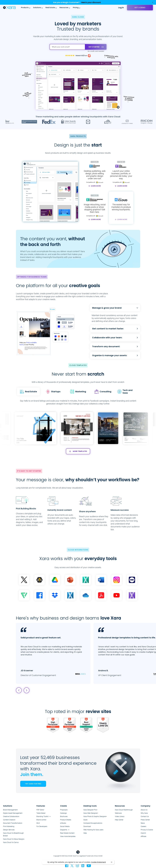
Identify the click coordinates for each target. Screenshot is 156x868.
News (143, 823)
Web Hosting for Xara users (93, 830)
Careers (143, 826)
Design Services (9, 830)
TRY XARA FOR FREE (33, 784)
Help (85, 833)
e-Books (63, 823)
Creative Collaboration (11, 816)
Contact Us (145, 816)
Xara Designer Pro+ (90, 810)
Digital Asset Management (13, 813)
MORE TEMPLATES (78, 451)
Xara (9, 8)
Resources (64, 8)
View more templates (68, 836)
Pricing (76, 8)
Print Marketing (9, 826)
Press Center (145, 820)
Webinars (118, 813)
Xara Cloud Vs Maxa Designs (14, 839)
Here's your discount (91, 2)
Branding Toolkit (42, 816)
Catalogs (63, 813)
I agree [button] (112, 862)
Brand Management (10, 810)
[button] (135, 428)
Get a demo (140, 8)
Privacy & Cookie (147, 830)
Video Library (120, 816)
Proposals (64, 810)
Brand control (41, 820)
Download (87, 826)
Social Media (65, 826)
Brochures (64, 816)
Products (25, 8)
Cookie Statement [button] (98, 862)
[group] (77, 428)
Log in (121, 8)
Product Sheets (66, 820)
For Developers (42, 826)
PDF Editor (40, 810)
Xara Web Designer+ (91, 813)
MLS (38, 823)
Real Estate (50, 8)
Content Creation (9, 820)
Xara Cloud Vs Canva (11, 842)
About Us (144, 810)
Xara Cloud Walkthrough (124, 810)
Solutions (37, 8)
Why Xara (144, 813)
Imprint (143, 833)
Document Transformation (13, 823)
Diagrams (64, 830)
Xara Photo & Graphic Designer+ (95, 816)
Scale (85, 820)
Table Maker (41, 813)
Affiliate (143, 836)
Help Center (119, 820)
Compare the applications (93, 823)
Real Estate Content (67, 833)
